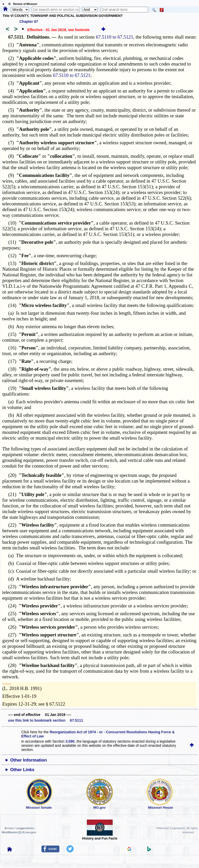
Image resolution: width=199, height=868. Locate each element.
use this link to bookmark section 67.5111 (45, 720)
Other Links (22, 770)
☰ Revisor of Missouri (21, 4)
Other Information (29, 760)
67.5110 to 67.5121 (114, 37)
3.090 (70, 741)
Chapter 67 (29, 21)
